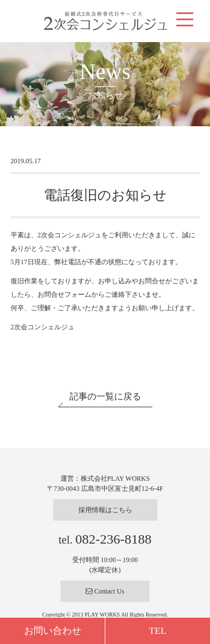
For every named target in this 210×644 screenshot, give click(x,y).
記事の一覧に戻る (105, 396)
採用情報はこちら (105, 510)
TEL (158, 631)
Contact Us (105, 591)
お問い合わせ (53, 631)
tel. (105, 540)
